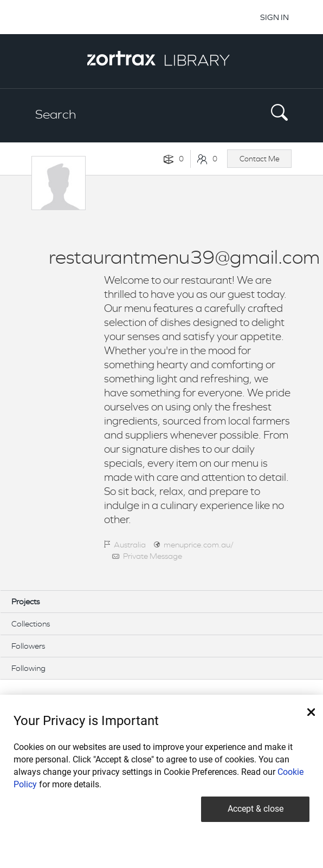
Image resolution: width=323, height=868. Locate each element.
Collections (31, 624)
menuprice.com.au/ (199, 544)
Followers (28, 646)
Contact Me (260, 159)
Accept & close (256, 809)
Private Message (153, 556)
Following (28, 668)
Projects (25, 601)
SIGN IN (274, 17)
